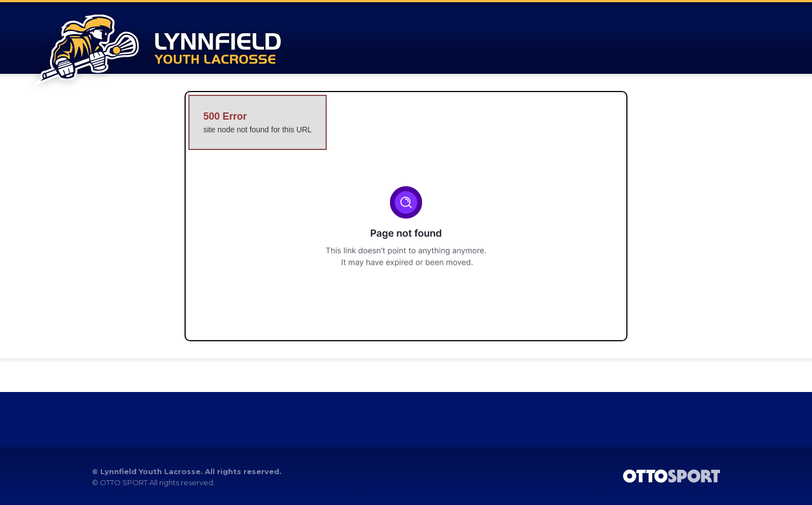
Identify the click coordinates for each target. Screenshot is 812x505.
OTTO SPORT (124, 482)
